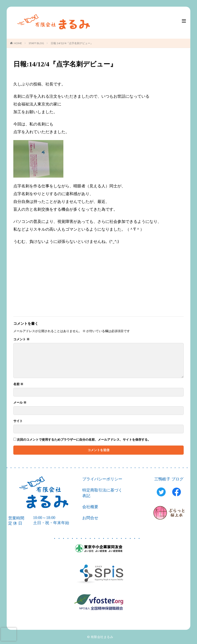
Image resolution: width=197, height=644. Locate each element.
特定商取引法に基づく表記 (102, 493)
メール (20, 402)
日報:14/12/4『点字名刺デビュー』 (72, 43)
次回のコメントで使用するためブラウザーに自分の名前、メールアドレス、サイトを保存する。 (84, 440)
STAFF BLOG (36, 43)
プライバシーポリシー (102, 479)
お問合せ (90, 518)
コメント (21, 339)
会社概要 (90, 507)
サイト (18, 421)
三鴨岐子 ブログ (169, 479)
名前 (18, 384)
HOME (18, 43)
